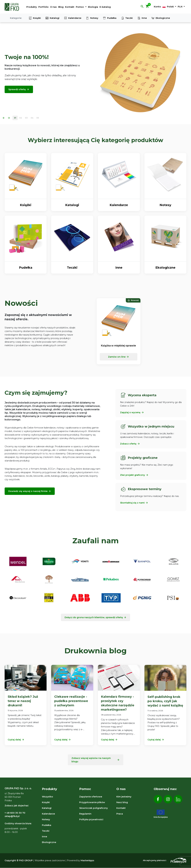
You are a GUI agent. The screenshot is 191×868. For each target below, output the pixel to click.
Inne (142, 18)
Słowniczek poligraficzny (93, 808)
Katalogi (52, 18)
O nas (53, 7)
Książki (35, 18)
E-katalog (105, 7)
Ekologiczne (161, 18)
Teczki (127, 18)
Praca (120, 814)
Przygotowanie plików (92, 802)
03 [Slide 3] (26, 118)
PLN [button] (180, 7)
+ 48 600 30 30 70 (15, 813)
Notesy (92, 18)
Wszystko (47, 797)
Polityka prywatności (91, 819)
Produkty (32, 7)
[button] (142, 8)
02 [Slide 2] (21, 118)
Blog (61, 7)
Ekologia (93, 7)
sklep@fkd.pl (12, 816)
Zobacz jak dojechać (17, 806)
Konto (157, 7)
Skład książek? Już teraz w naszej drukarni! (23, 701)
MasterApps (87, 860)
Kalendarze (73, 18)
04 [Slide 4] (32, 118)
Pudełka (110, 18)
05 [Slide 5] (38, 118)
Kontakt (70, 7)
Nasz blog (122, 802)
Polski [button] (168, 7)
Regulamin (85, 814)
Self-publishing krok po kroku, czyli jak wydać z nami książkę (165, 701)
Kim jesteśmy (124, 797)
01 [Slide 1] (15, 118)
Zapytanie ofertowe (91, 797)
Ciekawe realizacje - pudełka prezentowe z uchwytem (71, 701)
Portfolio (43, 7)
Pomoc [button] (80, 7)
